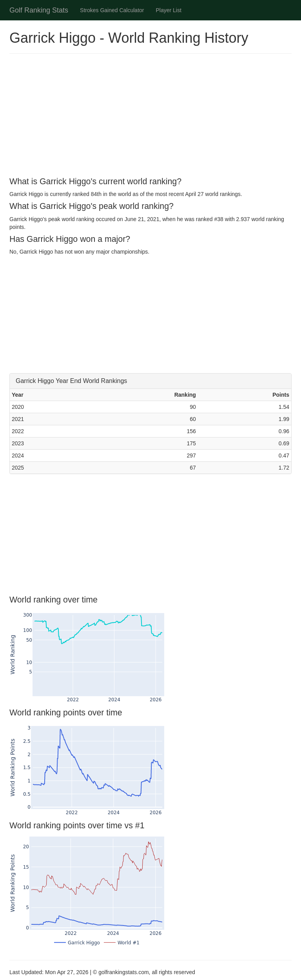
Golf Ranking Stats (39, 10)
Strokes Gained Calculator (112, 10)
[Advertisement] (150, 116)
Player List (169, 10)
